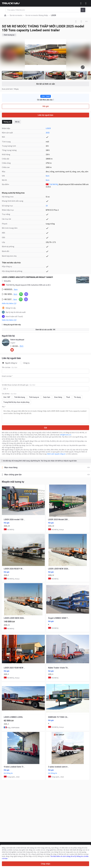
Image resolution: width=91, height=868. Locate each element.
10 (47, 206)
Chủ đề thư (9, 394)
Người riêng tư (9, 363)
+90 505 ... (17, 346)
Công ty (25, 363)
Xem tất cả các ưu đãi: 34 (45, 330)
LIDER (48, 128)
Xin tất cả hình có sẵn (46, 84)
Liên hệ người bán (45, 115)
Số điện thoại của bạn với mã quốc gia (19, 385)
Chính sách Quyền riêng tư (56, 454)
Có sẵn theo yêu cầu (45, 100)
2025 (48, 133)
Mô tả (17, 122)
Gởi (45, 428)
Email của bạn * (7, 376)
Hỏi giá (46, 106)
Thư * (4, 407)
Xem (48, 176)
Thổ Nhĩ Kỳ (53, 184)
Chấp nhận (45, 864)
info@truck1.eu (66, 435)
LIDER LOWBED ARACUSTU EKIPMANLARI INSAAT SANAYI (27, 277)
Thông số (7, 122)
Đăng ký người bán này (11, 325)
